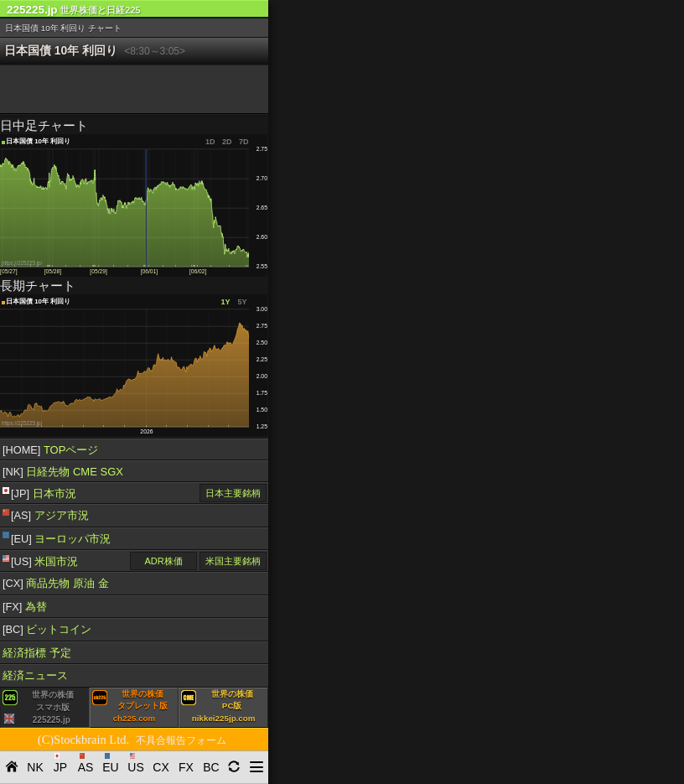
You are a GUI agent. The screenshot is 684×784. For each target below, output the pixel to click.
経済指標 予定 (37, 653)
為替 (25, 607)
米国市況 (40, 562)
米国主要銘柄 (233, 561)
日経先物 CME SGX (63, 472)
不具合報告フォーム (181, 740)
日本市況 (39, 494)
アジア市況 (46, 516)
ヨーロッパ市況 (57, 538)
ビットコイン (47, 629)
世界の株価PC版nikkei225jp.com (218, 706)
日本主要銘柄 (233, 493)
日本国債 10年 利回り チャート (63, 28)
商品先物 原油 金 (56, 583)
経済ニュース (35, 675)
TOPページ (50, 450)
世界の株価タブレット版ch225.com (130, 706)
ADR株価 (163, 561)
